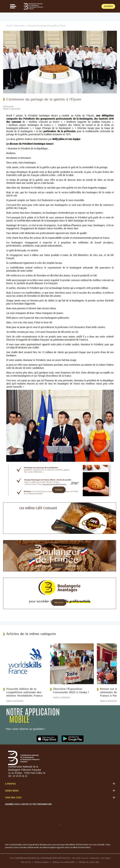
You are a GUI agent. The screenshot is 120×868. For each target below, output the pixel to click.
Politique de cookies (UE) (89, 862)
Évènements (19, 26)
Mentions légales (42, 862)
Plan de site (26, 862)
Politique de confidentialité (64, 862)
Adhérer (108, 6)
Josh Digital (106, 858)
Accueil (9, 26)
